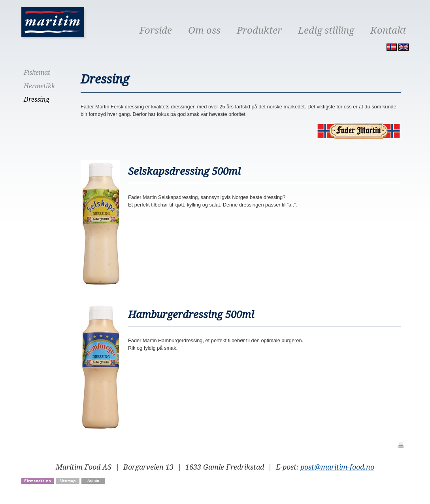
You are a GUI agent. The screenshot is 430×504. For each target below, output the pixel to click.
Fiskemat (37, 73)
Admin (93, 480)
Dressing (37, 99)
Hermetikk (39, 86)
